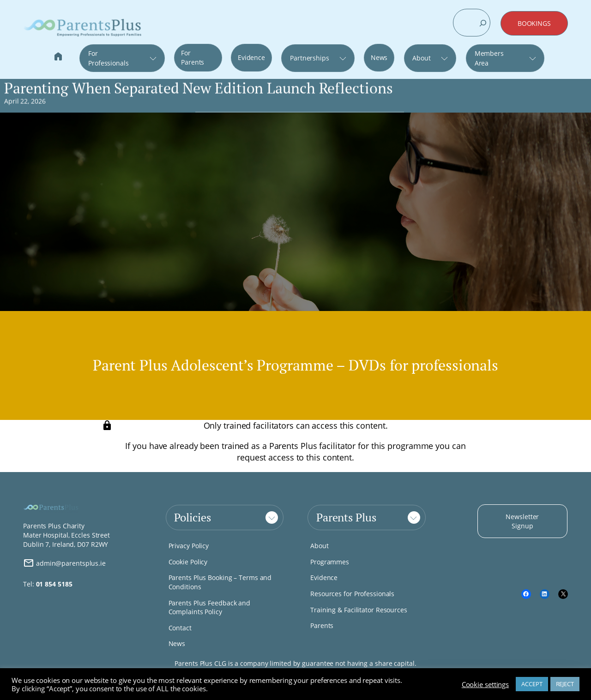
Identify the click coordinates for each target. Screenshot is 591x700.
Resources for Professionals (352, 594)
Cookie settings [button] (485, 684)
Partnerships (310, 58)
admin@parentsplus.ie (64, 563)
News (379, 57)
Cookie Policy (188, 562)
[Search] (483, 23)
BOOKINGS (534, 23)
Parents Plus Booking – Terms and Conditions (220, 582)
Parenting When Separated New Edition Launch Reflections (199, 88)
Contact (180, 628)
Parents (322, 625)
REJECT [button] (565, 684)
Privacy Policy (189, 546)
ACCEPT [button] (532, 684)
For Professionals (109, 58)
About (422, 58)
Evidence (251, 57)
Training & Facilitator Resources (359, 610)
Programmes (330, 562)
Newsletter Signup (522, 521)
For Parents (193, 57)
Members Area (489, 58)
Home (58, 57)
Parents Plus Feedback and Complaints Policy (210, 607)
